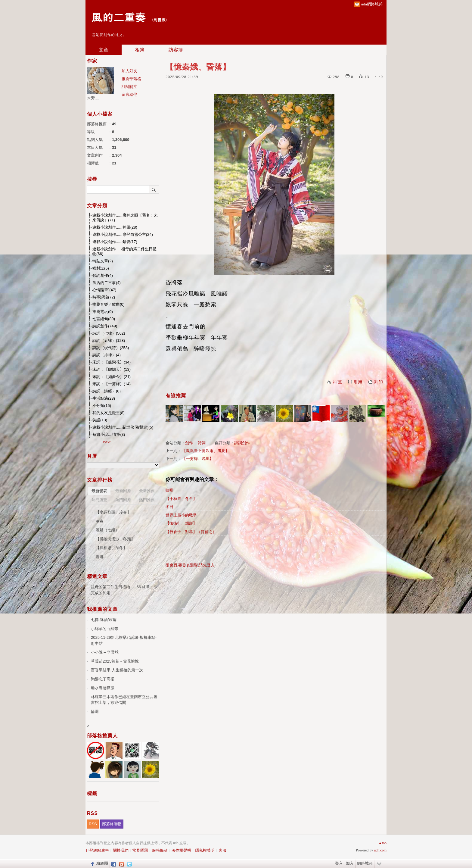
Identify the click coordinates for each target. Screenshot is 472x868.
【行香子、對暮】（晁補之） (191, 532)
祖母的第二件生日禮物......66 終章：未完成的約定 (124, 590)
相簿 (140, 50)
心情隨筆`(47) (104, 290)
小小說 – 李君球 (105, 652)
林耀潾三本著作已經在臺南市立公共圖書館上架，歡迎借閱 (124, 700)
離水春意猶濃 (103, 688)
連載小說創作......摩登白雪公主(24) (123, 234)
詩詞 (202, 443)
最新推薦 (147, 491)
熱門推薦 (147, 500)
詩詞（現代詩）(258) (111, 348)
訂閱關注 (129, 87)
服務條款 (160, 850)
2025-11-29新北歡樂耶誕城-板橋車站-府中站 (124, 640)
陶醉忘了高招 (103, 679)
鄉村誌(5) (101, 268)
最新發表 (99, 491)
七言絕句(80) (104, 319)
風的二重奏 (119, 17)
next (107, 442)
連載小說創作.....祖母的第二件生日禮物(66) (124, 251)
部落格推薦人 (102, 736)
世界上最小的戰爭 (181, 515)
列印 (378, 382)
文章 (104, 50)
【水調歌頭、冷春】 (113, 512)
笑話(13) (100, 420)
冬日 (169, 507)
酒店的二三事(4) (107, 283)
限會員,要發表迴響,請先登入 (190, 565)
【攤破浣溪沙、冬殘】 (115, 539)
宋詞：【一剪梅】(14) (112, 384)
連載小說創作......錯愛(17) (115, 242)
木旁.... (93, 98)
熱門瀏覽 (99, 500)
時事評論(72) (104, 297)
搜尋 (154, 189)
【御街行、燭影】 (181, 523)
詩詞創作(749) (105, 326)
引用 (358, 382)
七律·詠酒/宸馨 (104, 620)
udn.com (380, 850)
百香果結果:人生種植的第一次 (117, 670)
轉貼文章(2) (103, 261)
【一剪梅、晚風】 (198, 459)
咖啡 (169, 490)
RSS (93, 824)
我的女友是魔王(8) (109, 413)
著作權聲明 (181, 850)
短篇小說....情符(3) (109, 434)
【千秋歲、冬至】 (181, 499)
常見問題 (140, 850)
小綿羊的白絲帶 (105, 629)
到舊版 (159, 20)
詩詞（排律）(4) (107, 355)
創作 (189, 443)
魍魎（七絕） (107, 530)
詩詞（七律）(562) (109, 333)
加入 (350, 863)
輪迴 (95, 712)
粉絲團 (102, 863)
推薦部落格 (131, 79)
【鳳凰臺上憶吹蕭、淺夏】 (206, 451)
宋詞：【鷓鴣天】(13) (112, 369)
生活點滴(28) (104, 398)
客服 (222, 850)
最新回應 (123, 491)
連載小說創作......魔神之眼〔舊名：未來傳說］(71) (125, 218)
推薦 (337, 382)
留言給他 (129, 94)
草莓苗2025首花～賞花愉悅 (115, 661)
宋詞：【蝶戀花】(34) (112, 362)
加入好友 (129, 71)
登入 (339, 863)
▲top (382, 843)
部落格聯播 (112, 824)
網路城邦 (365, 863)
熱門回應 (123, 500)
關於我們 (121, 850)
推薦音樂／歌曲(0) (109, 304)
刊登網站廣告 (97, 850)
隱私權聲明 (205, 850)
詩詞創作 (242, 443)
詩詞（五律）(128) (109, 340)
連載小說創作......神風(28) (115, 227)
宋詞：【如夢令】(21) (112, 377)
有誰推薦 (176, 396)
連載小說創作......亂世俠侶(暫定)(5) (123, 427)
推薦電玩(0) (103, 312)
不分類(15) (102, 406)
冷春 (100, 521)
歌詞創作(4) (103, 275)
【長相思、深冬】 (111, 548)
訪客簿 (176, 50)
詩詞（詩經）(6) (107, 391)
